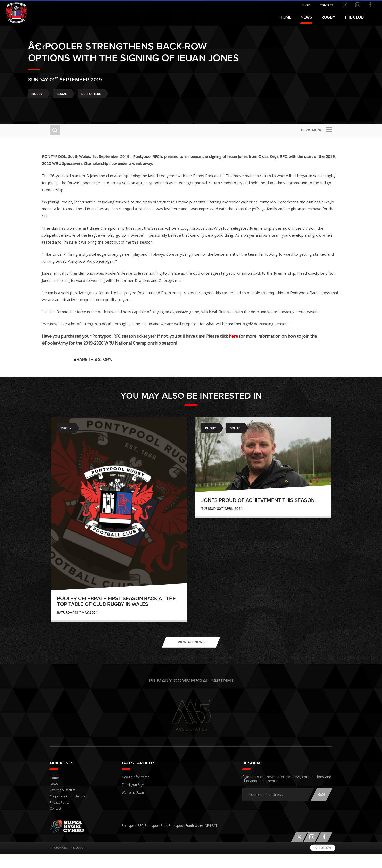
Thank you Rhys (133, 798)
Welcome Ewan (133, 805)
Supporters (113, 106)
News (306, 17)
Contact (55, 823)
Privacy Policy (60, 816)
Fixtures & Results (63, 804)
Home (285, 17)
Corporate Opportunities (68, 810)
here (265, 350)
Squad (84, 106)
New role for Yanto (136, 790)
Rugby (59, 106)
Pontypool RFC (15, 12)
